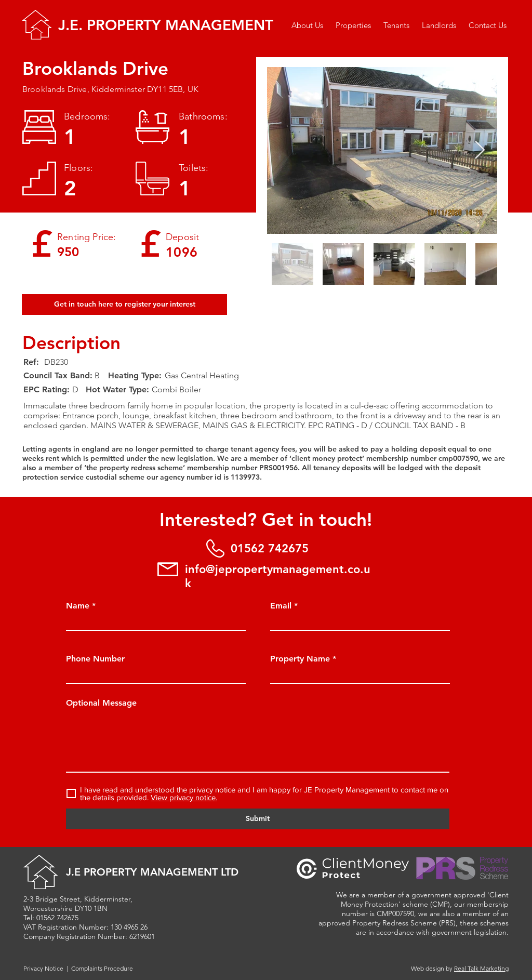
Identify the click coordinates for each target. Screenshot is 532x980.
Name (78, 606)
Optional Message (101, 703)
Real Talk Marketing (481, 968)
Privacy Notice (43, 968)
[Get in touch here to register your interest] (124, 304)
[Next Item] (480, 150)
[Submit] (258, 819)
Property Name (300, 659)
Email (281, 606)
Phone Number (95, 659)
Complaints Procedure (102, 968)
